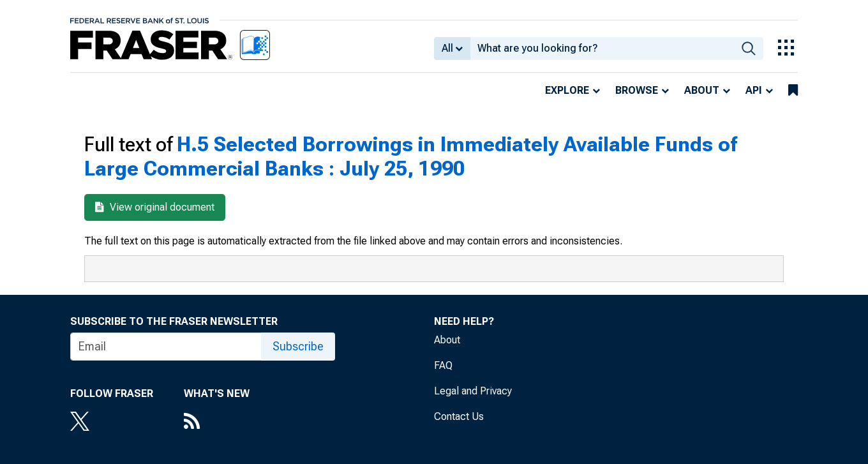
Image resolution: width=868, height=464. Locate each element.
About (702, 90)
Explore (567, 90)
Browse (637, 90)
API (754, 90)
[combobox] (602, 49)
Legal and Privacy (473, 391)
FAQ (443, 365)
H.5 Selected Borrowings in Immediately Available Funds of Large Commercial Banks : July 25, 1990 (411, 156)
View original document (155, 207)
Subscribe (298, 346)
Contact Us (459, 416)
